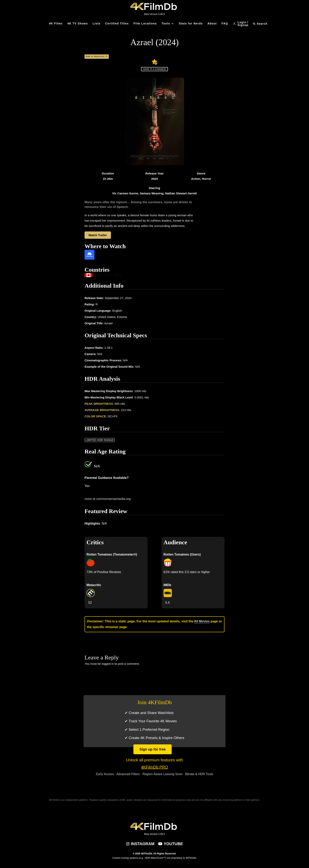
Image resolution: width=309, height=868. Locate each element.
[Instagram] (140, 844)
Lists (97, 23)
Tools (166, 23)
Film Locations (145, 23)
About (212, 23)
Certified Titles (117, 23)
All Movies (202, 621)
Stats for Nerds (191, 23)
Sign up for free (152, 749)
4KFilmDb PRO (155, 767)
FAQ (225, 23)
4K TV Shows (78, 23)
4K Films (56, 23)
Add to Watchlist (97, 56)
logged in (108, 664)
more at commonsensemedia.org (108, 499)
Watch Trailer (98, 235)
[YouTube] (171, 844)
